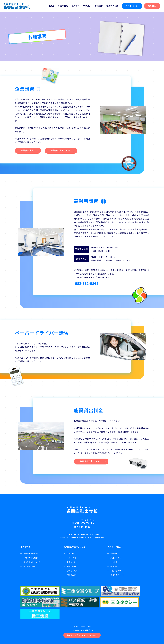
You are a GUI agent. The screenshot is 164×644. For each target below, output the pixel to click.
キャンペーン (132, 6)
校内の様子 (70, 567)
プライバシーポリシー (82, 611)
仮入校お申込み (28, 567)
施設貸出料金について (91, 462)
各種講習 (112, 554)
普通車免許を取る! (29, 554)
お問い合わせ (114, 572)
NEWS (52, 6)
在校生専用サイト (116, 576)
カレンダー (113, 563)
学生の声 (87, 6)
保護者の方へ (71, 576)
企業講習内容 (27, 151)
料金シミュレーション (31, 563)
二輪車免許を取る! (29, 559)
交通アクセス (112, 6)
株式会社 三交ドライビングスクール (82, 620)
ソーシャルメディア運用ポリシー (82, 615)
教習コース (70, 563)
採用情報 (152, 6)
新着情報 (112, 567)
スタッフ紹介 (71, 559)
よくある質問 (71, 572)
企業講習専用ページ (61, 151)
